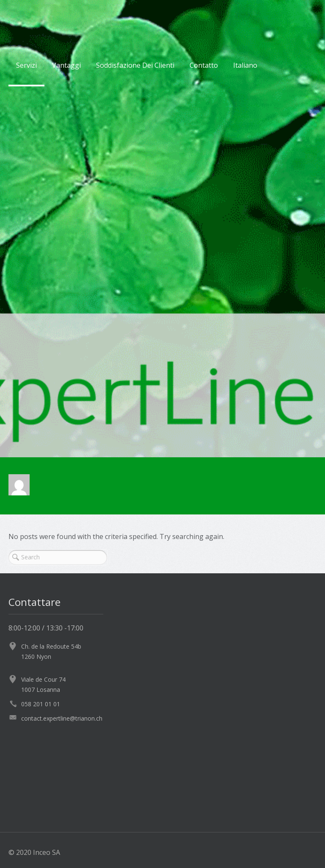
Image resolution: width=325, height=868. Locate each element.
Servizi (26, 65)
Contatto (204, 65)
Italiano (245, 65)
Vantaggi (66, 65)
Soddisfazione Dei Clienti (135, 65)
